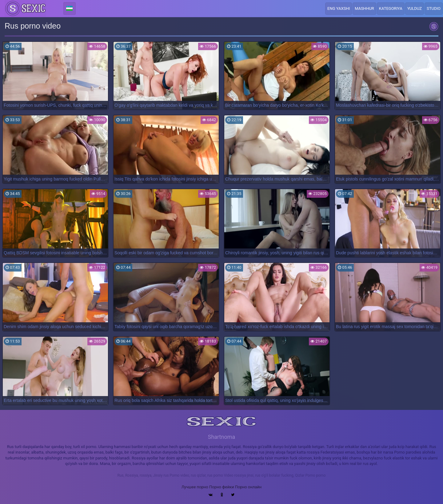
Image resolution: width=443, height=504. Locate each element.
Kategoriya (391, 8)
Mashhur (364, 8)
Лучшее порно (195, 487)
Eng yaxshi (339, 8)
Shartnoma (222, 437)
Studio (434, 8)
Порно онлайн (248, 487)
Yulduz (415, 8)
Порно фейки (221, 487)
